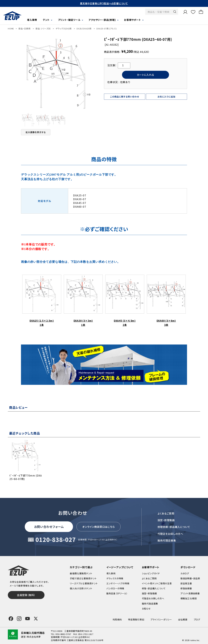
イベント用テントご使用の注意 (157, 583)
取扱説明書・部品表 (190, 578)
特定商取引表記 (136, 619)
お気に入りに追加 (166, 97)
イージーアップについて (120, 567)
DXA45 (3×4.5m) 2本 (125, 301)
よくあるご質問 (166, 513)
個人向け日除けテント (81, 588)
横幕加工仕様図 (189, 598)
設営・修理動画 (166, 520)
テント (46, 20)
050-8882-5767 (63, 634)
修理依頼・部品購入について (174, 527)
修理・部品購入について (154, 588)
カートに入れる (146, 75)
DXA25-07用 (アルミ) (107, 29)
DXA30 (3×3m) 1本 (83, 301)
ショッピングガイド (151, 573)
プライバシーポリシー (161, 619)
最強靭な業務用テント (81, 573)
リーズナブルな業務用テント (84, 583)
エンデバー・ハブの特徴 (118, 583)
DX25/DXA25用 (84, 29)
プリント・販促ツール (69, 20)
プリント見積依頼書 (190, 593)
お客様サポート (133, 20)
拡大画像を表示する (36, 132)
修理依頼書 (186, 588)
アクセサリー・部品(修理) (102, 20)
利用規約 (117, 619)
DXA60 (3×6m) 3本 (166, 301)
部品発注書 (186, 583)
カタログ (185, 573)
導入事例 (32, 20)
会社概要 (183, 619)
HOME (11, 29)
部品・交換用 (25, 29)
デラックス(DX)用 (64, 29)
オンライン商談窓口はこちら (99, 527)
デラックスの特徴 (115, 578)
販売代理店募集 (167, 540)
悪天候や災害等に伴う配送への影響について (104, 3)
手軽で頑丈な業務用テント (83, 578)
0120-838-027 (56, 540)
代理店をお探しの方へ (170, 534)
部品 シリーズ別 (43, 29)
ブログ (197, 619)
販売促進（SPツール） (117, 593)
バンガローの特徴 (115, 588)
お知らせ (146, 609)
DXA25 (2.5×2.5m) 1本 (42, 301)
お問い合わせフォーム (49, 527)
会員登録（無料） (26, 595)
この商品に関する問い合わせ (125, 97)
